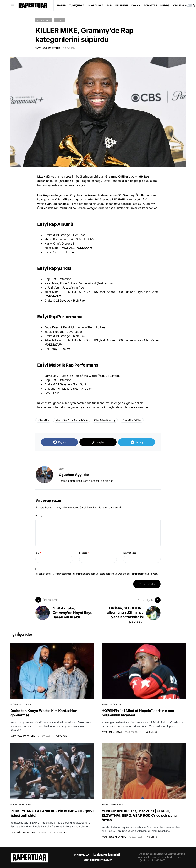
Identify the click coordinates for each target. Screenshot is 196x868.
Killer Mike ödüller (132, 420)
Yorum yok (61, 735)
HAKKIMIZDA (81, 854)
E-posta (84, 553)
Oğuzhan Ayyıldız (74, 475)
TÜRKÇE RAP (25, 804)
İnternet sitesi (130, 553)
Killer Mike (43, 420)
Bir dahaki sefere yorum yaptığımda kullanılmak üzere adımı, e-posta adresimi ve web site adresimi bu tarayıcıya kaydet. (96, 574)
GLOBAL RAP (44, 20)
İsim (38, 553)
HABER (59, 20)
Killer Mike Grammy (105, 420)
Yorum (39, 516)
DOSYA (105, 704)
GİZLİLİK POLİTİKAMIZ (98, 860)
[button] (12, 5)
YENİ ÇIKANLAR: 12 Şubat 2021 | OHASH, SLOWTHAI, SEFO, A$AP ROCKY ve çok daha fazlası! (139, 815)
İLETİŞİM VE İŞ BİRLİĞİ (106, 854)
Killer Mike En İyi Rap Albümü (72, 420)
